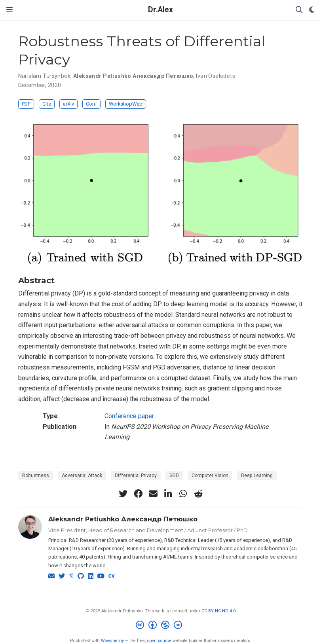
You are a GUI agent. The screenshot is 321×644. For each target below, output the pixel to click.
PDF (26, 104)
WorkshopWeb (126, 104)
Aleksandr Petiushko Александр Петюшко (123, 519)
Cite (47, 104)
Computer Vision (210, 475)
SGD (174, 475)
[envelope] (153, 494)
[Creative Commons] (160, 626)
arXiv (68, 104)
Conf (91, 104)
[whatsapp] (183, 494)
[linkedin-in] (168, 494)
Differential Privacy (136, 475)
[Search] (299, 10)
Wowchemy (112, 641)
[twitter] (123, 494)
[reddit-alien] (198, 494)
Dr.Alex (160, 10)
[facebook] (138, 494)
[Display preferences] (312, 10)
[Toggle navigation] (9, 10)
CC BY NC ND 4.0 (218, 611)
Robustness (36, 475)
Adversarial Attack (82, 475)
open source (159, 641)
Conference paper (129, 416)
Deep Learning (257, 475)
